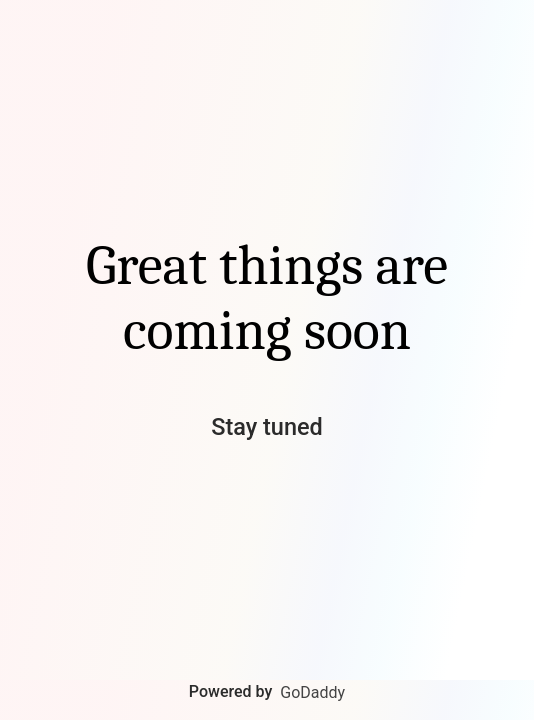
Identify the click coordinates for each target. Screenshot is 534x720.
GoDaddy (312, 692)
